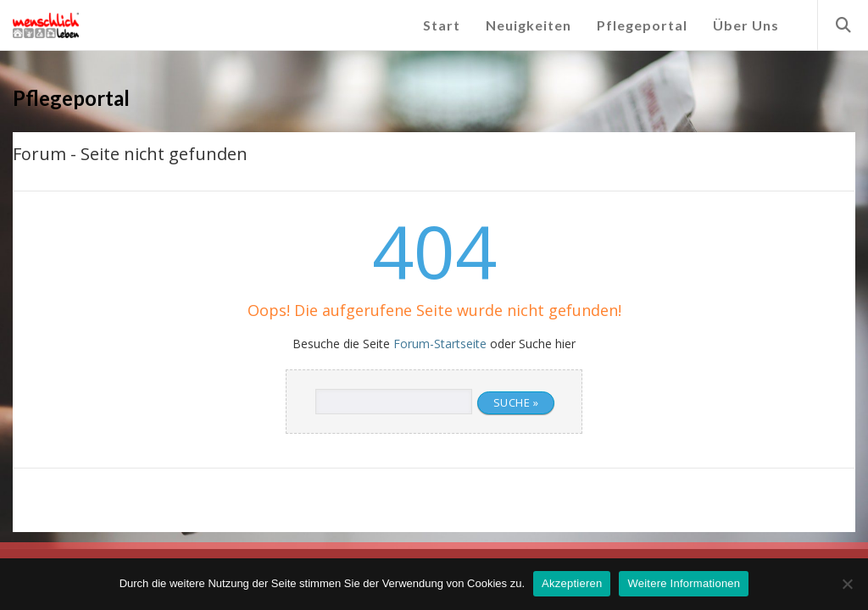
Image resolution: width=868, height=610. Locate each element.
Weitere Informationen (684, 583)
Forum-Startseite (440, 344)
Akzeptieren (572, 583)
